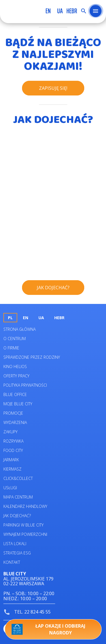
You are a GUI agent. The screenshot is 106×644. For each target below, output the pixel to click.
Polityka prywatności (25, 385)
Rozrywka (13, 441)
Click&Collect (18, 478)
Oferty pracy (16, 376)
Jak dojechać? (17, 516)
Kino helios (15, 366)
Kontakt (12, 562)
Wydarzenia (15, 422)
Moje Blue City (18, 404)
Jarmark (11, 460)
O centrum (15, 339)
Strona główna (20, 329)
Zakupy (10, 432)
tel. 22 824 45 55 (27, 612)
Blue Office (15, 394)
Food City (13, 450)
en (48, 11)
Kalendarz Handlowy (25, 506)
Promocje (13, 413)
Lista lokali (15, 544)
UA (60, 11)
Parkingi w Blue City (23, 525)
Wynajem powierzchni (25, 534)
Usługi (10, 488)
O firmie (11, 348)
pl (10, 318)
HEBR (72, 11)
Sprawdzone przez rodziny (32, 357)
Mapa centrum (18, 497)
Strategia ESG (17, 553)
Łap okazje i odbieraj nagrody (48, 629)
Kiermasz (12, 469)
